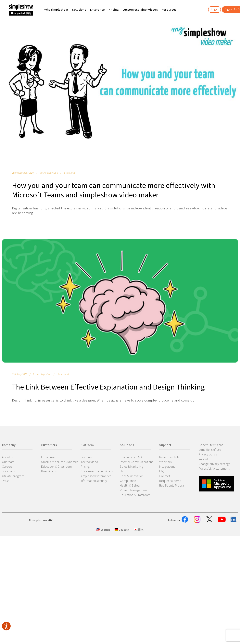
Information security (94, 481)
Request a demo (170, 481)
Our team (8, 462)
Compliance (128, 481)
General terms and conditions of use (211, 447)
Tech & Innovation (132, 476)
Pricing (85, 466)
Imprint (203, 459)
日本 (139, 549)
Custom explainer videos (97, 471)
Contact (165, 476)
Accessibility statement (214, 468)
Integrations (167, 466)
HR (122, 471)
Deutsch (122, 549)
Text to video (89, 462)
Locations (8, 471)
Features (86, 457)
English (103, 549)
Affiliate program (13, 476)
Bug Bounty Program (173, 485)
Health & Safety (130, 485)
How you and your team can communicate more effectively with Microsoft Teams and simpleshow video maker (114, 190)
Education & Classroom (56, 466)
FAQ (162, 471)
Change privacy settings (214, 464)
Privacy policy (208, 454)
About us (8, 457)
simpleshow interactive (96, 476)
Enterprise (48, 457)
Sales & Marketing (132, 466)
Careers (7, 466)
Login (215, 9)
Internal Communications (137, 462)
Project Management (134, 490)
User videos (49, 471)
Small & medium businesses (60, 462)
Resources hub (169, 457)
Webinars (165, 462)
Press (6, 481)
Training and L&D (131, 457)
